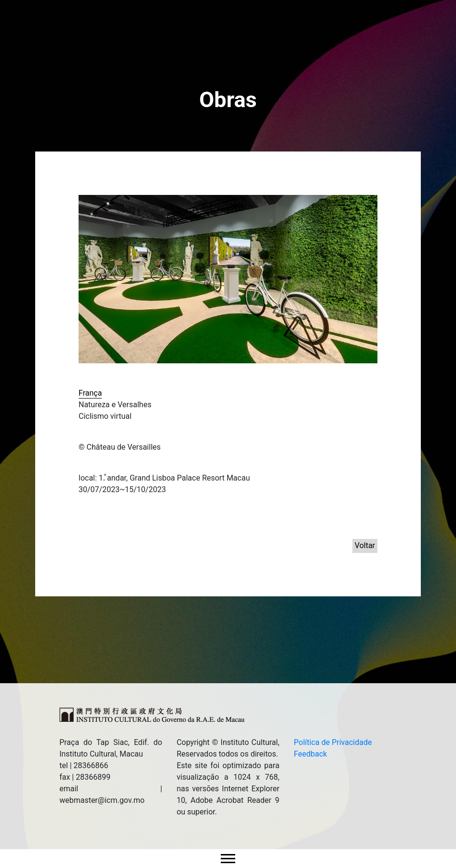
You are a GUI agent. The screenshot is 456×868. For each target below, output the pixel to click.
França (90, 393)
